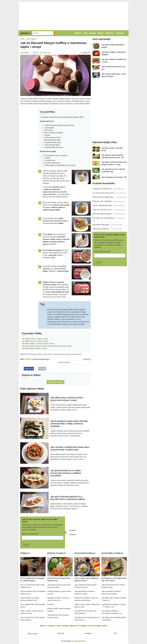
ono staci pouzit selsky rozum (103, 193)
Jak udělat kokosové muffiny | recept (35, 341)
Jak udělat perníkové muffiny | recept (35, 339)
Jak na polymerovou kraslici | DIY (114, 177)
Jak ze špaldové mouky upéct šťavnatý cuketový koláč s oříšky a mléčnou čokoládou (69, 424)
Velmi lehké (24, 53)
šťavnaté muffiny (36, 354)
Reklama (65, 626)
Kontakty (52, 626)
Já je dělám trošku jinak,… (101, 225)
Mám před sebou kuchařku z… (103, 214)
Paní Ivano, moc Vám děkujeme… (104, 218)
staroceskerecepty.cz (85, 553)
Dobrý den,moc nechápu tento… (103, 197)
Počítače (120, 33)
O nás (59, 626)
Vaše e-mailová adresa (30, 534)
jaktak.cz (43, 626)
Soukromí (92, 626)
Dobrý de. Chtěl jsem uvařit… (102, 210)
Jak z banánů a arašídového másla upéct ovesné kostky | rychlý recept (70, 448)
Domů (22, 39)
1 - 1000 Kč (34, 53)
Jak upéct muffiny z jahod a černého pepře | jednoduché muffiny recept (47, 346)
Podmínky (83, 626)
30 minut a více (45, 53)
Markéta (28, 359)
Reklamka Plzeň (80, 641)
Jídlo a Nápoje (31, 39)
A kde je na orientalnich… (101, 229)
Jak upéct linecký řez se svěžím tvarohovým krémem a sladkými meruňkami (66, 473)
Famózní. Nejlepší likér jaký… (102, 205)
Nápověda (74, 626)
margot (68, 354)
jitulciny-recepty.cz (56, 553)
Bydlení (78, 33)
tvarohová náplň (76, 354)
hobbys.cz (25, 553)
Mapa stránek (102, 626)
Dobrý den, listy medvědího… (103, 201)
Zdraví (100, 33)
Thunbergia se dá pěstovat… (102, 189)
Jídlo (85, 33)
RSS (116, 633)
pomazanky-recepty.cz (112, 553)
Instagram (73, 534)
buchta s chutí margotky (56, 354)
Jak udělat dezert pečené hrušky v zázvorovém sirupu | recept (67, 399)
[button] (55, 75)
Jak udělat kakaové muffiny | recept (34, 348)
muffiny (45, 354)
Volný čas (110, 33)
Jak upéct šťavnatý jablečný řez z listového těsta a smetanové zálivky (67, 498)
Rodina (93, 33)
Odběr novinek (33, 634)
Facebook (73, 530)
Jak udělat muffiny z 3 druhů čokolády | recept (38, 344)
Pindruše (50, 604)
